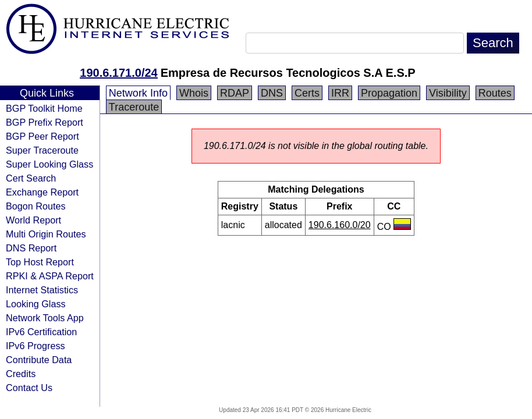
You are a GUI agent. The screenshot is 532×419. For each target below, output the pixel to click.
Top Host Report (40, 262)
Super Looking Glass (49, 164)
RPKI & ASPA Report (50, 276)
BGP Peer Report (42, 136)
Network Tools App (45, 318)
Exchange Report (42, 192)
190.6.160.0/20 (340, 225)
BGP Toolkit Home (44, 108)
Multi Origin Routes (46, 234)
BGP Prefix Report (45, 122)
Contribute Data (39, 360)
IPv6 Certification (41, 332)
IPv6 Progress (36, 346)
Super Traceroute (42, 150)
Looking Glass (36, 304)
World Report (33, 220)
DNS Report (31, 248)
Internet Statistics (42, 290)
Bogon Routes (36, 206)
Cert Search (31, 178)
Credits (21, 374)
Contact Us (29, 388)
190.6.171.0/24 (118, 73)
